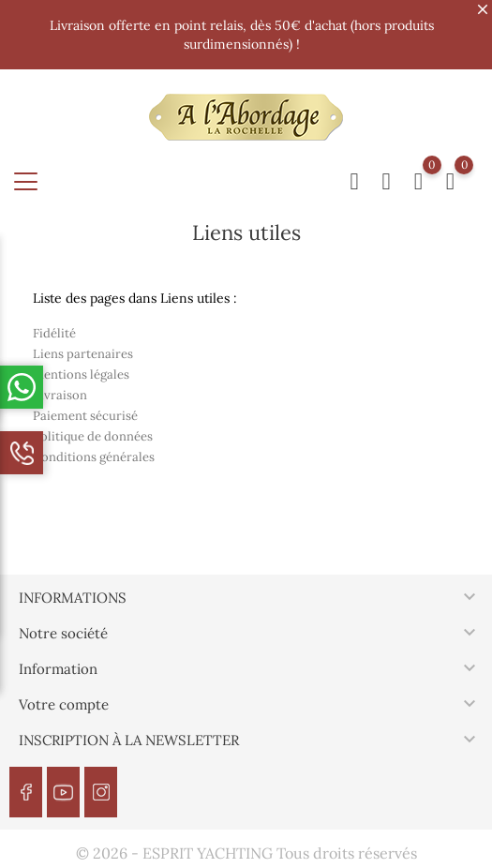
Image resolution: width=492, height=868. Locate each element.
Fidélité (54, 333)
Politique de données (93, 436)
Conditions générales (94, 457)
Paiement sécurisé (85, 416)
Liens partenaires (83, 354)
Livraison (60, 395)
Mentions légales (81, 374)
